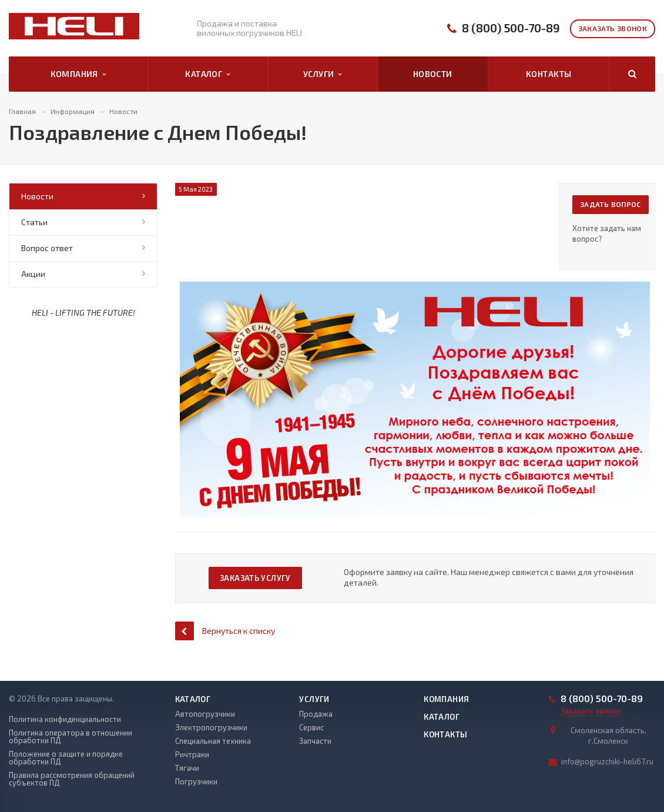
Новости (433, 74)
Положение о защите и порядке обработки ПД (66, 758)
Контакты (549, 74)
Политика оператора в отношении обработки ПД (71, 737)
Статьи (34, 222)
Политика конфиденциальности (65, 719)
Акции (33, 274)
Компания (78, 74)
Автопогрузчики (205, 714)
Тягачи (187, 768)
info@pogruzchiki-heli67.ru (607, 761)
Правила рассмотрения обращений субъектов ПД (72, 779)
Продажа (316, 714)
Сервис (311, 727)
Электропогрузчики (211, 727)
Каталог (207, 74)
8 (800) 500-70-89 (511, 28)
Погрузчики (196, 781)
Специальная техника (213, 741)
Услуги (323, 74)
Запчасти (315, 741)
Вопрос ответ (47, 248)
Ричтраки (192, 754)
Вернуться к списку (225, 631)
